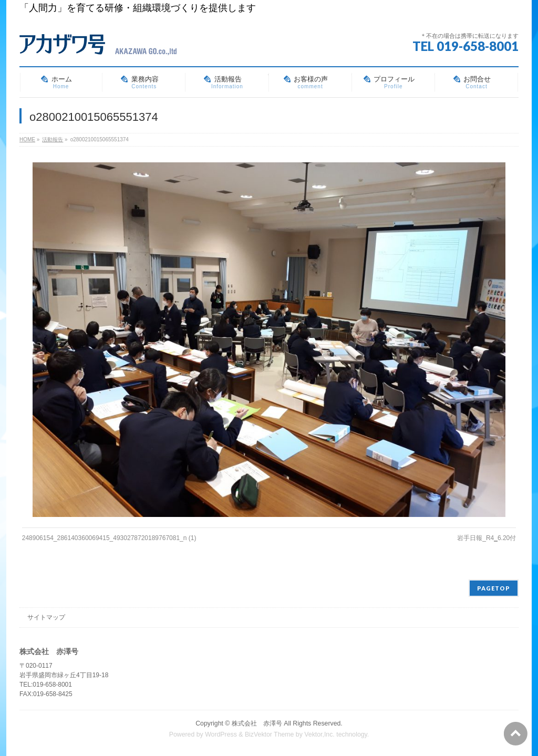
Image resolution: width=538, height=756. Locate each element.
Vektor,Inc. (319, 734)
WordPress (221, 734)
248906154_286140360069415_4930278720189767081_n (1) (109, 538)
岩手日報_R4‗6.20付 (487, 538)
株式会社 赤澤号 (257, 723)
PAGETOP (494, 588)
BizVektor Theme (270, 734)
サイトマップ (46, 617)
